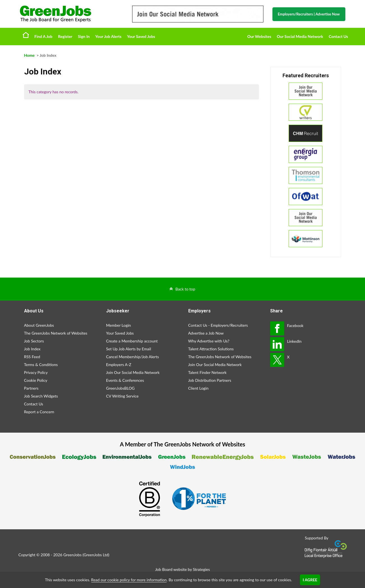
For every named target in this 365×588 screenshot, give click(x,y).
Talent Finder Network (207, 372)
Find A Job (43, 36)
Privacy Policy (36, 372)
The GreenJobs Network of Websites (56, 333)
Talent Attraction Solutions (211, 349)
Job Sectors (34, 341)
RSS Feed (32, 357)
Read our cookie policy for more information (129, 580)
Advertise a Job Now (206, 333)
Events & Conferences (125, 380)
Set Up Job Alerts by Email (128, 349)
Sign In (84, 36)
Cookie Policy (36, 380)
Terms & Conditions (41, 365)
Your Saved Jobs (141, 36)
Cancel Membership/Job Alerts (132, 357)
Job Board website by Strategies (183, 569)
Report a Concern (39, 412)
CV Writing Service (122, 396)
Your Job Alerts (108, 36)
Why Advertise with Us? (209, 341)
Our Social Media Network (300, 36)
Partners (31, 388)
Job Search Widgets (41, 396)
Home (26, 35)
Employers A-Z (119, 365)
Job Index (32, 349)
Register (65, 36)
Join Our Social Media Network (133, 372)
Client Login (198, 388)
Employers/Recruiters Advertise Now (309, 14)
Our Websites (259, 36)
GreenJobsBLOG (120, 388)
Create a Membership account (132, 341)
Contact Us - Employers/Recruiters (218, 325)
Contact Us (338, 36)
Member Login (118, 325)
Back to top (185, 289)
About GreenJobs (39, 325)
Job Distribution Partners (210, 380)
